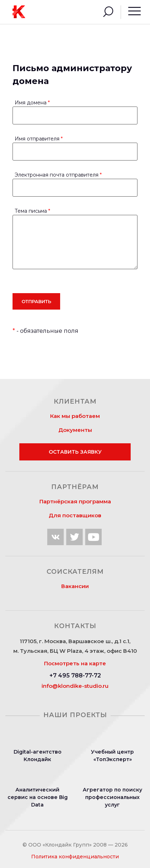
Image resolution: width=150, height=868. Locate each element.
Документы (75, 430)
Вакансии (75, 586)
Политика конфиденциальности (75, 857)
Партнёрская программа (75, 501)
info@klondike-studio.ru (75, 686)
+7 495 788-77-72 (75, 675)
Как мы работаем (75, 416)
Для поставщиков (75, 515)
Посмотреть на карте (75, 663)
